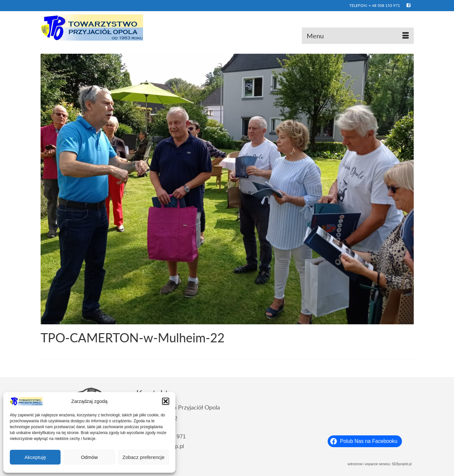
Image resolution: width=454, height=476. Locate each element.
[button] (166, 401)
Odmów (89, 457)
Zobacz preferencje (143, 457)
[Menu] (358, 36)
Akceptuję (35, 457)
